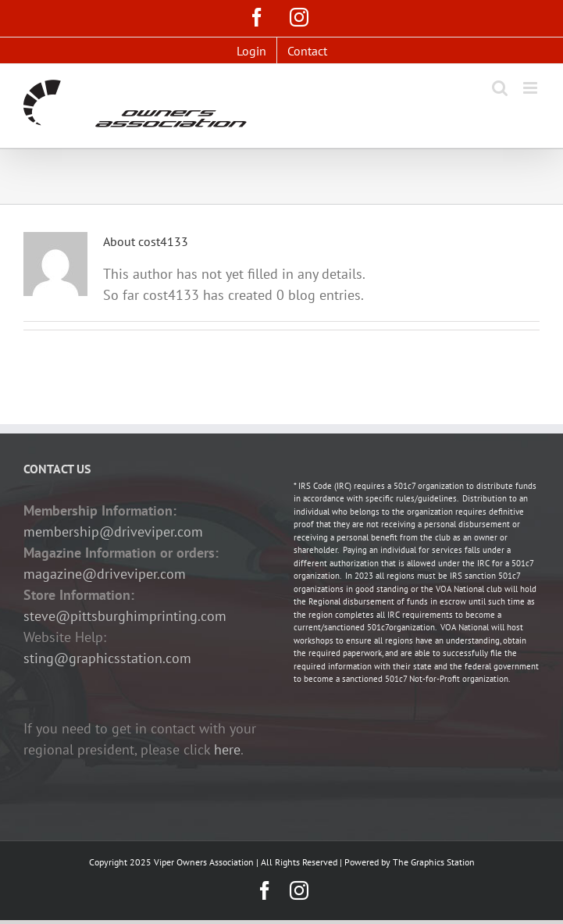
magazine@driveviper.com (105, 574)
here (227, 749)
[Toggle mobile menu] (531, 88)
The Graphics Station (434, 862)
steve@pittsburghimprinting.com (125, 616)
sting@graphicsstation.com (107, 658)
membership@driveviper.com (113, 532)
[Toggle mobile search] (500, 88)
